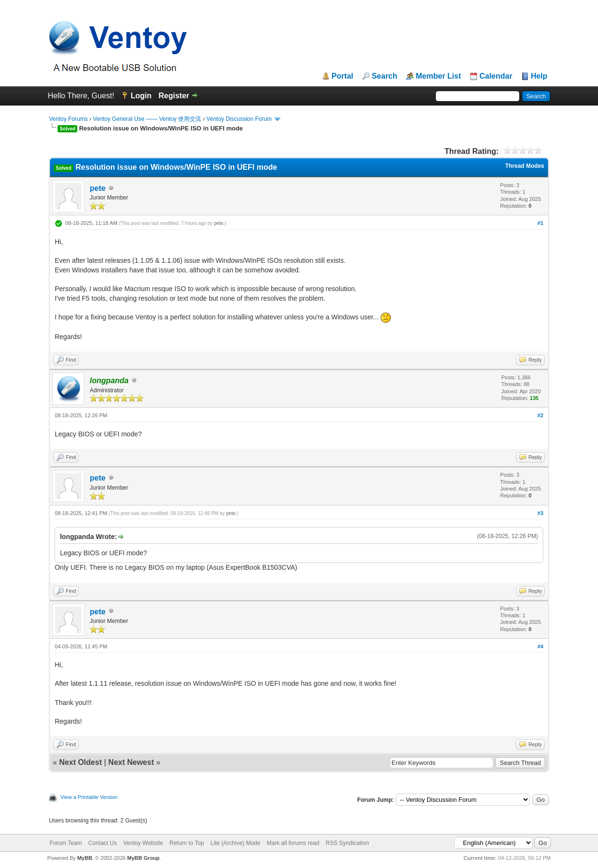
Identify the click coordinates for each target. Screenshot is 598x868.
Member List (438, 76)
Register (174, 96)
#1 (540, 223)
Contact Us (102, 843)
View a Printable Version (89, 797)
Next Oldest (80, 762)
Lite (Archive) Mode (235, 843)
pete (98, 188)
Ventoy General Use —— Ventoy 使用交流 (147, 119)
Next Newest (131, 762)
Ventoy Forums (68, 119)
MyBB (85, 858)
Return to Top (187, 843)
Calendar (496, 76)
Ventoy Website (143, 843)
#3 (540, 513)
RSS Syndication (347, 843)
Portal (342, 76)
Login (141, 96)
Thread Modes (525, 166)
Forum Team (66, 843)
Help (539, 76)
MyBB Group (143, 858)
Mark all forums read (293, 843)
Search (384, 76)
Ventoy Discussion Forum (239, 119)
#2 (540, 415)
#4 (540, 646)
